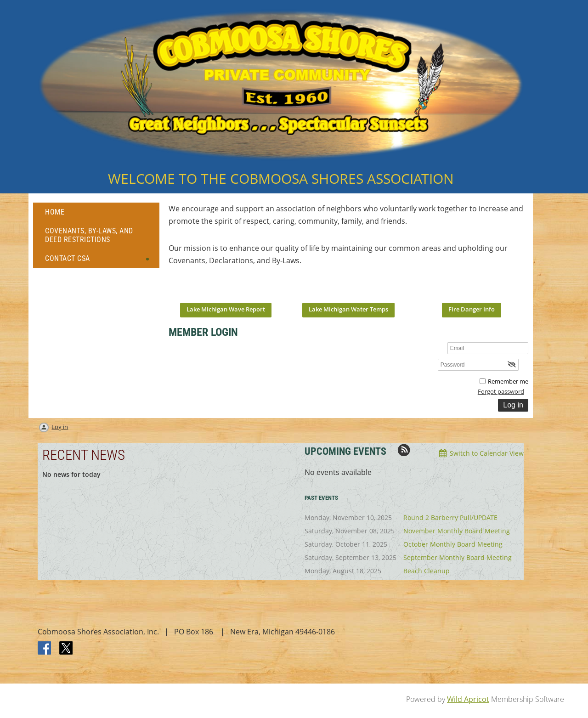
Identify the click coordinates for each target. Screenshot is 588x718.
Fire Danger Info (472, 309)
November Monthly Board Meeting (457, 531)
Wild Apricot (468, 699)
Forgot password (501, 391)
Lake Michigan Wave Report (226, 309)
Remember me (508, 381)
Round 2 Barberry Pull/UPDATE (450, 517)
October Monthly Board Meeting (453, 544)
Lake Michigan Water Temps (348, 309)
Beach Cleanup (427, 571)
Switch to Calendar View (487, 453)
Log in (60, 427)
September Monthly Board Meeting (458, 557)
